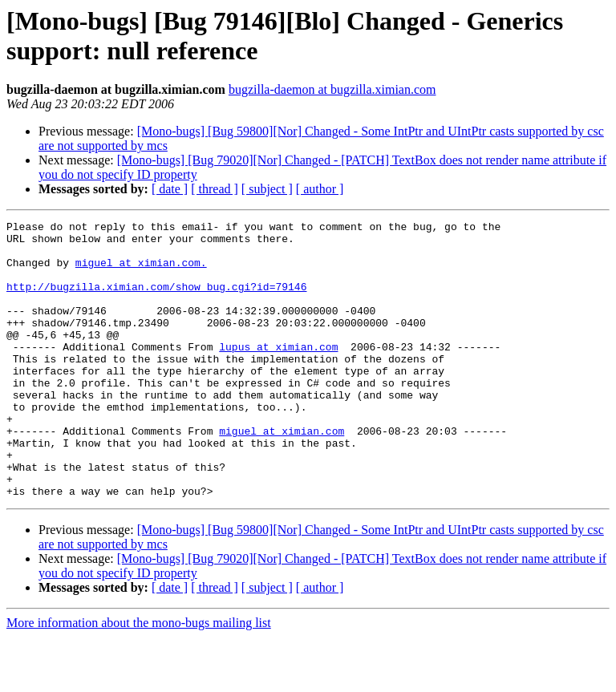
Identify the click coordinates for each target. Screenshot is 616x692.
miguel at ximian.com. (141, 272)
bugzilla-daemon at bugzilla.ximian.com (332, 89)
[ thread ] (215, 189)
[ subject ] (267, 189)
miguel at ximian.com (282, 474)
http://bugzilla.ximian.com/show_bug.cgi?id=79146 (156, 301)
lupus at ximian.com (278, 373)
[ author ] (320, 189)
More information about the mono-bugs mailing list (139, 678)
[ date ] (170, 189)
